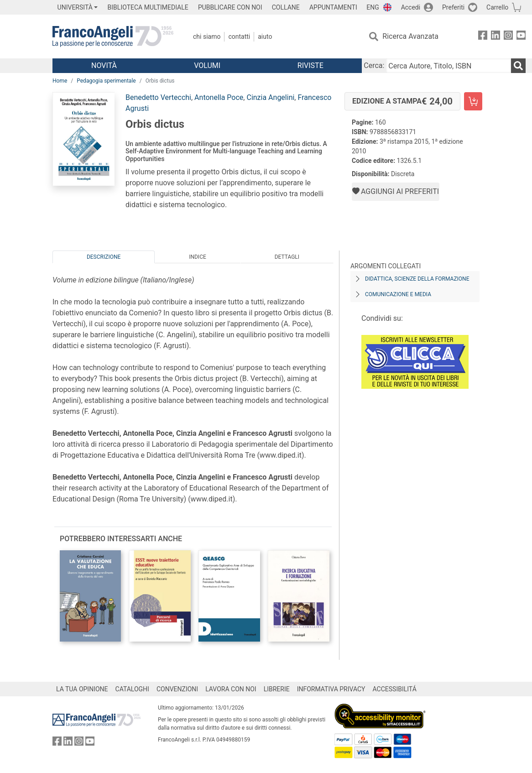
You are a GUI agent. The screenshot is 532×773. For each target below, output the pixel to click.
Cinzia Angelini (270, 97)
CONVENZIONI (177, 689)
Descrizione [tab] (104, 257)
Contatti (239, 37)
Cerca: (374, 65)
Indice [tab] (198, 257)
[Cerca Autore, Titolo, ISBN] (449, 66)
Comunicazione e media (398, 294)
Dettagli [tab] (287, 257)
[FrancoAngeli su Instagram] (508, 37)
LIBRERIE (277, 689)
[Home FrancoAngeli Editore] (113, 37)
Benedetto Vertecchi (158, 97)
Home (60, 81)
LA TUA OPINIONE (82, 689)
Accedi (411, 7)
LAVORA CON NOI (231, 689)
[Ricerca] (518, 66)
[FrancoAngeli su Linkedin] (495, 37)
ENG (373, 7)
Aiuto (265, 37)
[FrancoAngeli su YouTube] (521, 37)
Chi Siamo (207, 37)
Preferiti (453, 7)
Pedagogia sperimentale (106, 81)
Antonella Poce (219, 97)
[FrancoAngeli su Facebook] (483, 37)
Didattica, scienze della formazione (417, 279)
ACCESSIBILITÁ (395, 689)
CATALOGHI (132, 689)
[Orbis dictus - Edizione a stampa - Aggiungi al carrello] (473, 101)
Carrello (497, 7)
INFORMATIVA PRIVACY (331, 689)
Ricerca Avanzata (410, 36)
